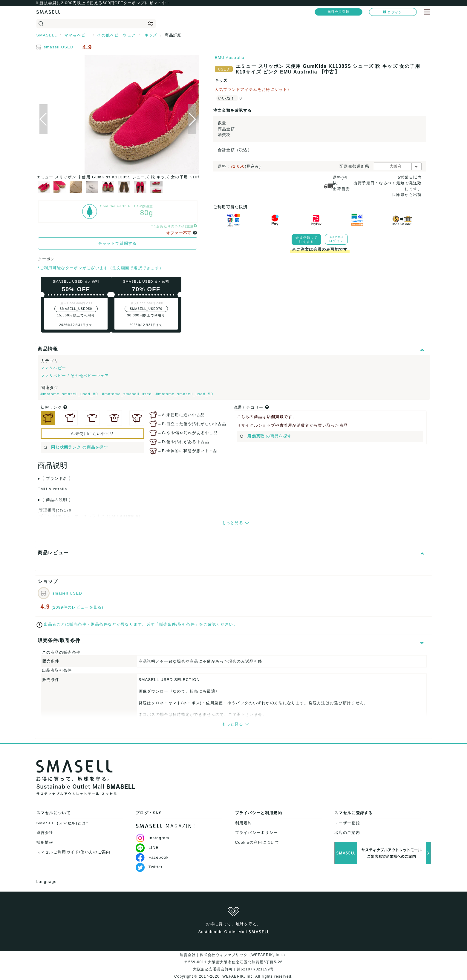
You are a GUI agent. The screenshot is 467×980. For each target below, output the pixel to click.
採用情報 (45, 842)
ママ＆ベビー (53, 368)
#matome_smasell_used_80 (70, 394)
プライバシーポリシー (257, 833)
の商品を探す (76, 447)
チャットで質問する (118, 243)
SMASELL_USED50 (76, 309)
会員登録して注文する (307, 240)
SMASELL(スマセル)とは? (63, 823)
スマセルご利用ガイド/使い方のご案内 (74, 852)
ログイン (393, 12)
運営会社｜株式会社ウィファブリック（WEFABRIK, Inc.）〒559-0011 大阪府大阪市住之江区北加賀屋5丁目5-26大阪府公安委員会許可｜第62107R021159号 (234, 962)
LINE (147, 847)
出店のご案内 (347, 833)
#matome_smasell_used (128, 394)
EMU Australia (230, 58)
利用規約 (244, 823)
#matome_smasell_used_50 (184, 394)
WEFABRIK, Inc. (238, 976)
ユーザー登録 (347, 823)
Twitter (149, 867)
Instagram (153, 838)
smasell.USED (59, 47)
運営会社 (45, 833)
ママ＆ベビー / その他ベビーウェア (75, 376)
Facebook (152, 857)
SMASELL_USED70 (146, 309)
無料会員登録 (339, 12)
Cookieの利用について (257, 842)
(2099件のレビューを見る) (77, 607)
